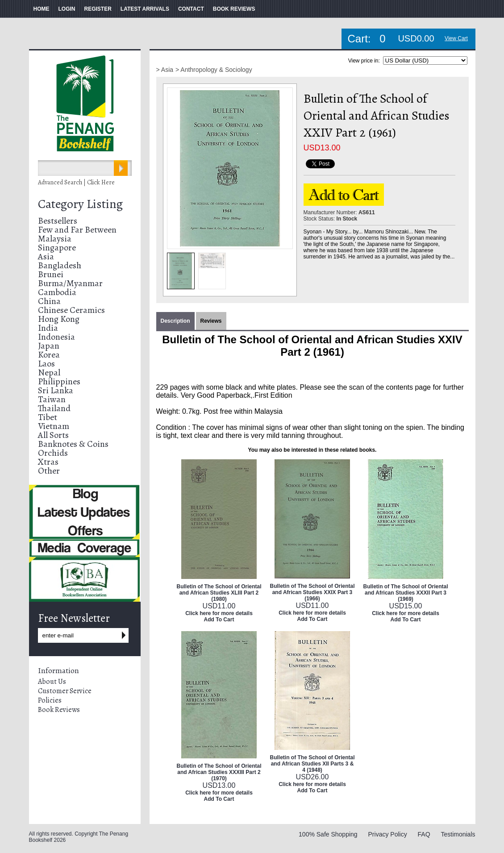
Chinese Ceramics (71, 310)
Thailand (54, 408)
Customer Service (65, 691)
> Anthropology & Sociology (214, 70)
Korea (49, 355)
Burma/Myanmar (70, 283)
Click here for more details (219, 613)
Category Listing (80, 204)
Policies (50, 700)
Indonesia (56, 337)
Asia (46, 256)
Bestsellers (58, 221)
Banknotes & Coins (73, 444)
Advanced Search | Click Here (76, 182)
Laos (46, 364)
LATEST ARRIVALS (145, 9)
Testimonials (458, 834)
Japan (49, 346)
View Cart (456, 38)
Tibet (48, 417)
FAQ (424, 834)
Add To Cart (219, 620)
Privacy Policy (388, 834)
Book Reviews (59, 710)
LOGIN (67, 9)
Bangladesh (60, 265)
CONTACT (191, 9)
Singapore (57, 248)
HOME (42, 9)
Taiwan (52, 399)
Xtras (48, 462)
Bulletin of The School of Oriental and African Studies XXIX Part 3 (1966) (312, 592)
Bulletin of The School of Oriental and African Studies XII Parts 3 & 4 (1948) (312, 764)
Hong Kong (59, 319)
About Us (52, 682)
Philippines (59, 381)
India (48, 328)
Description (175, 321)
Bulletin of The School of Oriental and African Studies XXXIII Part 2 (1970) (219, 772)
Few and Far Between (77, 230)
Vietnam (54, 426)
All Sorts (53, 435)
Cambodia (57, 292)
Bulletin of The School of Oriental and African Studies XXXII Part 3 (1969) (406, 593)
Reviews (211, 321)
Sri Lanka (56, 390)
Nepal (49, 372)
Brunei (51, 274)
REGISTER (98, 9)
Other (49, 471)
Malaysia (55, 239)
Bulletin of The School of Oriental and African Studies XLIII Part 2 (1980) (219, 593)
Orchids (53, 453)
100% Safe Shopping (328, 834)
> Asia (165, 70)
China (49, 301)
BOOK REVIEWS (234, 9)
